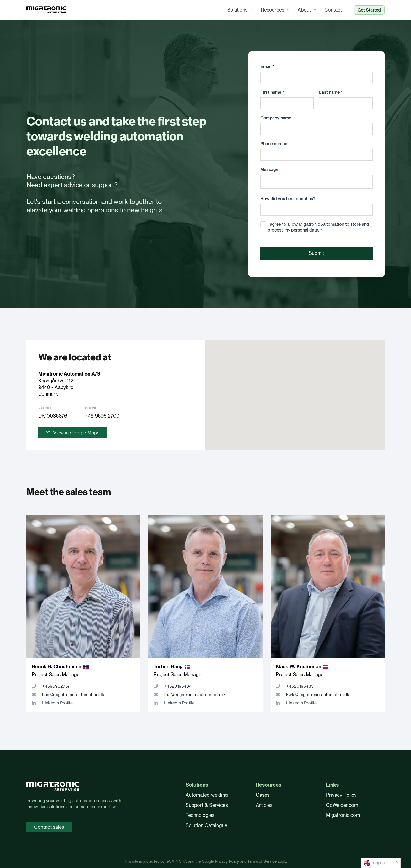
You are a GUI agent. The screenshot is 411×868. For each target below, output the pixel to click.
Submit (316, 253)
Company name (276, 118)
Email (267, 66)
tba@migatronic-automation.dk (195, 695)
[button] (295, 390)
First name (272, 92)
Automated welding (207, 795)
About (304, 10)
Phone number (275, 144)
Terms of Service (262, 861)
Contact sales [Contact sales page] (49, 827)
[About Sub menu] (315, 10)
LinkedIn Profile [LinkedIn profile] (57, 703)
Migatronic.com (343, 815)
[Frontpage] (46, 10)
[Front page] (53, 787)
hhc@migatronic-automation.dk (73, 695)
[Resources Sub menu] (288, 10)
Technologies (200, 815)
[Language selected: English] (381, 863)
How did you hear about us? (288, 199)
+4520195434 (178, 686)
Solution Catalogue (206, 825)
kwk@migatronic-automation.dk (318, 695)
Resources (272, 10)
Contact (333, 10)
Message (269, 169)
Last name (331, 92)
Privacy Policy (341, 795)
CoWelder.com (342, 805)
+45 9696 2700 (102, 416)
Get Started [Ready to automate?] (369, 10)
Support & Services (207, 805)
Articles (264, 805)
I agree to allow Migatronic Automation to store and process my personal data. (318, 227)
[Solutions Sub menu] (252, 10)
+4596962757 (56, 686)
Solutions (237, 10)
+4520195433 (300, 686)
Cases (263, 795)
